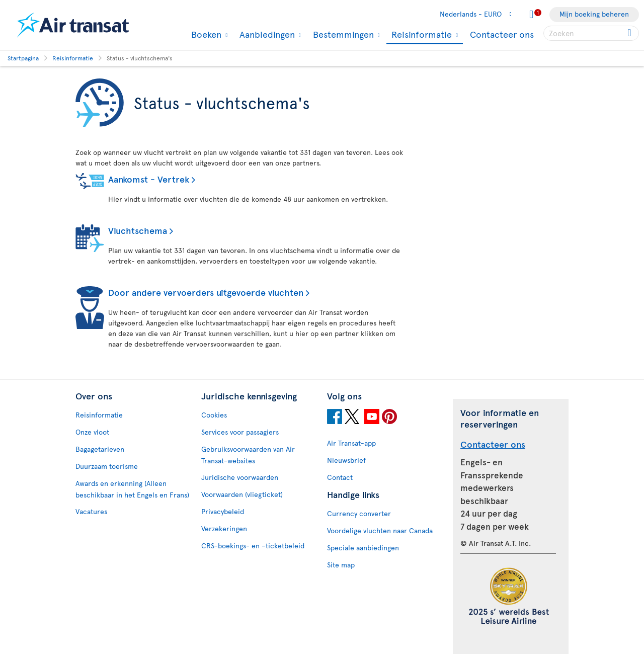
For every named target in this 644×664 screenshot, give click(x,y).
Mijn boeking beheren (594, 14)
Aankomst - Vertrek (149, 179)
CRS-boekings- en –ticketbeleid (253, 546)
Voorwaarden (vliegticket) (242, 494)
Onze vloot (92, 432)
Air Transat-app (351, 443)
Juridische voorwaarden (240, 477)
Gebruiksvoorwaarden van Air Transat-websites (248, 455)
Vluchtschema (138, 230)
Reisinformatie (420, 35)
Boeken (205, 34)
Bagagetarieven (100, 449)
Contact (340, 477)
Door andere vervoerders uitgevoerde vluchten (206, 292)
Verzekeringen (224, 528)
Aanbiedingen (266, 34)
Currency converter (359, 513)
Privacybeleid (223, 511)
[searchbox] (591, 33)
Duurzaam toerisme (107, 466)
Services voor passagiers (240, 432)
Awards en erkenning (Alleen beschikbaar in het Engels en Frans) (132, 489)
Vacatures (91, 511)
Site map (341, 565)
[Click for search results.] (630, 33)
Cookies (214, 415)
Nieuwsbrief (346, 460)
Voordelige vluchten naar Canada (380, 530)
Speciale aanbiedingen (363, 548)
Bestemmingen (342, 34)
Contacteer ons (502, 34)
